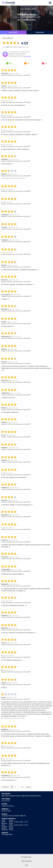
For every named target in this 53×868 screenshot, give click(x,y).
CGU (26, 865)
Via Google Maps (7, 834)
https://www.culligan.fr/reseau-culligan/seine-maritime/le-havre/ (21, 796)
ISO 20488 (28, 56)
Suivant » (29, 787)
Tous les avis (6, 801)
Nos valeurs (26, 861)
